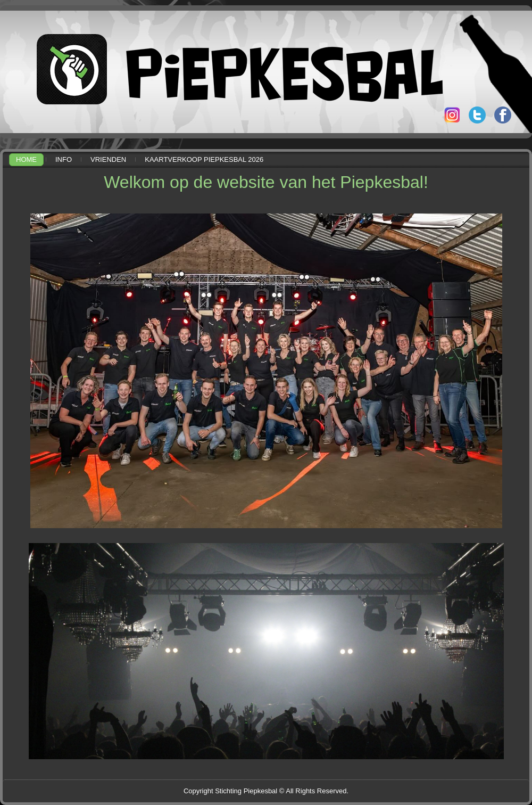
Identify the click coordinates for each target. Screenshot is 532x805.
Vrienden (108, 159)
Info (64, 159)
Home (26, 159)
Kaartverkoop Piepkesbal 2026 (204, 159)
